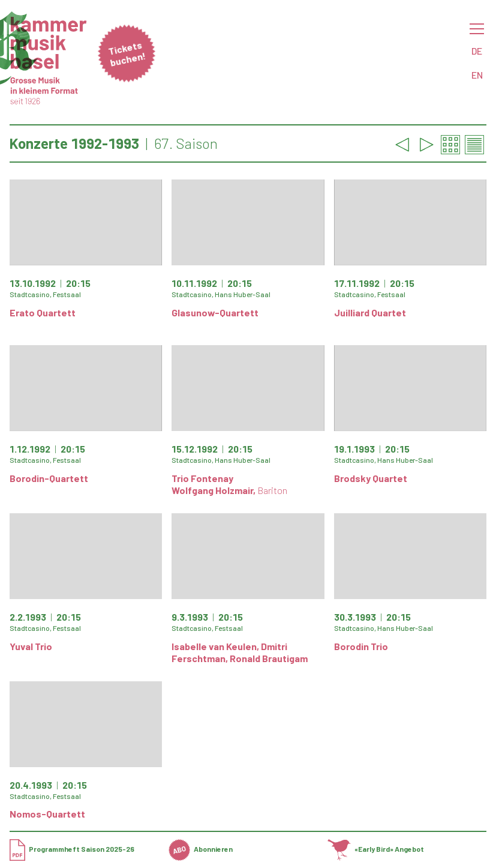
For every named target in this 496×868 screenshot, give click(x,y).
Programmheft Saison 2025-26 (72, 849)
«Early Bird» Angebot (376, 849)
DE (477, 51)
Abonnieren (201, 849)
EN (477, 75)
